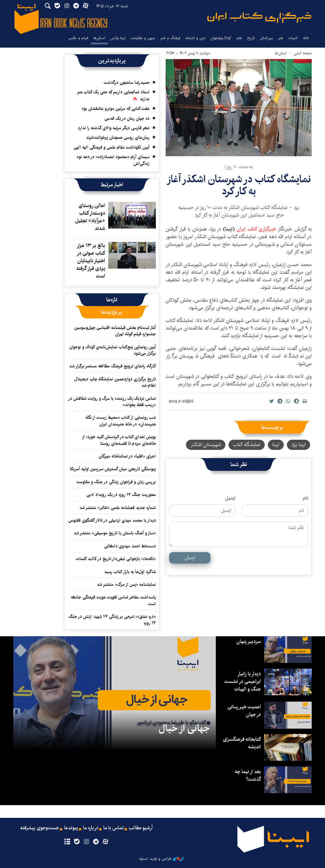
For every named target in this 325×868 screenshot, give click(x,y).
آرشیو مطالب (141, 828)
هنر (281, 38)
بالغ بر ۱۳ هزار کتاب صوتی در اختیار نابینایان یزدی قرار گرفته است (91, 261)
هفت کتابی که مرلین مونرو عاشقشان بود (116, 109)
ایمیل (230, 498)
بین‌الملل (266, 38)
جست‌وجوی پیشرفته (39, 828)
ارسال (190, 558)
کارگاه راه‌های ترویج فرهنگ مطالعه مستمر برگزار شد (113, 366)
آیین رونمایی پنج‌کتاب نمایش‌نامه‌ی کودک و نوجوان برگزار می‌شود (113, 350)
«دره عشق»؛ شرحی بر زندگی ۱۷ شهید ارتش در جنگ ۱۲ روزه (112, 620)
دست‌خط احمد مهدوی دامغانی (130, 546)
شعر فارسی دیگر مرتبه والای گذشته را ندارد (114, 128)
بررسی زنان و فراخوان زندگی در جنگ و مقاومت (116, 482)
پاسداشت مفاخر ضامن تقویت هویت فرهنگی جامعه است (113, 600)
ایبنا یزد (298, 445)
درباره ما (91, 828)
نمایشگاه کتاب (247, 445)
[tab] (112, 300)
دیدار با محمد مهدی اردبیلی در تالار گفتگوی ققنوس (112, 520)
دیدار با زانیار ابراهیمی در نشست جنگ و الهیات (242, 681)
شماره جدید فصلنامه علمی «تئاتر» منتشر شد (118, 508)
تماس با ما (114, 828)
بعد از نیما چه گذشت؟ (248, 775)
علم (239, 38)
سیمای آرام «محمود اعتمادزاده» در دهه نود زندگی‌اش (113, 160)
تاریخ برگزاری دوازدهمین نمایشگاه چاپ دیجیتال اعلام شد (115, 382)
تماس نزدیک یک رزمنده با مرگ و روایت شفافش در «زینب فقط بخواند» (112, 402)
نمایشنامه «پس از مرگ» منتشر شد (126, 584)
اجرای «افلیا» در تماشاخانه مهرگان (127, 456)
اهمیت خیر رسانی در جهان (244, 711)
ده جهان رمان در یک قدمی (127, 118)
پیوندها (71, 828)
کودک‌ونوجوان (221, 38)
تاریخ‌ (251, 38)
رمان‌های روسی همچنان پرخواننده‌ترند (118, 137)
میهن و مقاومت (143, 38)
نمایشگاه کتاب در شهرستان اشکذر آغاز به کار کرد (239, 185)
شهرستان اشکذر (206, 445)
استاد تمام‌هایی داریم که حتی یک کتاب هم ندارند (113, 95)
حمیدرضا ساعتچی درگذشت (127, 83)
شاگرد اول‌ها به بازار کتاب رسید (130, 572)
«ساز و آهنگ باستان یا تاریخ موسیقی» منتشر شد (115, 533)
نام (305, 498)
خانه (306, 38)
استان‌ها (99, 38)
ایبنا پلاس (118, 38)
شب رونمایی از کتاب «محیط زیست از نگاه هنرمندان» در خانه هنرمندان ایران (121, 421)
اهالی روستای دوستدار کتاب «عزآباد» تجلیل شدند (90, 217)
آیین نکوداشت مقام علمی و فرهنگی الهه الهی (112, 147)
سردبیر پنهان (248, 641)
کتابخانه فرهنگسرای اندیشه (242, 743)
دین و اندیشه (195, 38)
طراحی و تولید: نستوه (162, 859)
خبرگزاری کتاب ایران (257, 229)
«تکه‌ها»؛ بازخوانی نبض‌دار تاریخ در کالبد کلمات (116, 559)
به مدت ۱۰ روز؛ (239, 167)
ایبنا (259, 18)
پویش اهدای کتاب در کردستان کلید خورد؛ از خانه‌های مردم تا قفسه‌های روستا (119, 440)
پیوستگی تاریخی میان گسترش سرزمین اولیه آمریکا (113, 469)
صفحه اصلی (303, 53)
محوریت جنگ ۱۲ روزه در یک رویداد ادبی (121, 495)
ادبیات (293, 38)
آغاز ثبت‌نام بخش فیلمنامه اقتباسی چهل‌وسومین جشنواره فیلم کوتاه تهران (115, 331)
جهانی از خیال (184, 728)
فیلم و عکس (78, 38)
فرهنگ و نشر (170, 38)
